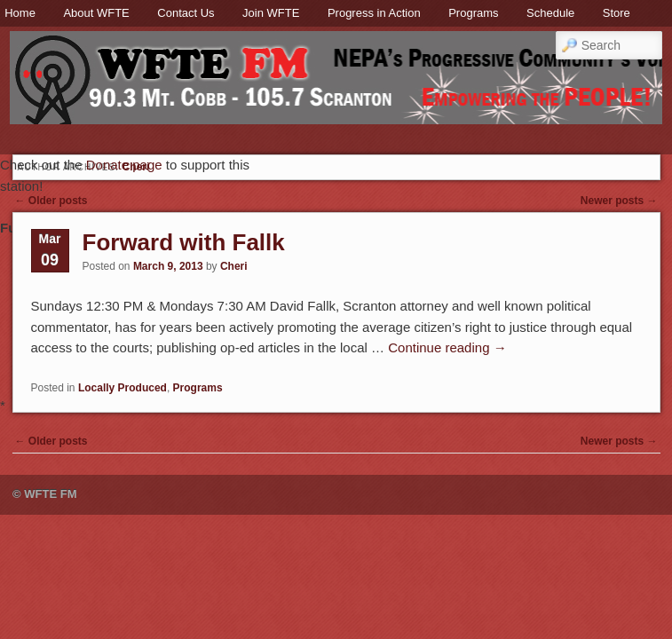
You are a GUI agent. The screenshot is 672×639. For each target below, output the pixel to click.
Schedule (550, 13)
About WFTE (96, 13)
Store (617, 13)
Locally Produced (123, 388)
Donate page (124, 165)
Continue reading (447, 347)
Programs (473, 13)
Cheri (234, 266)
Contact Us (186, 13)
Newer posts (619, 201)
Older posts (51, 201)
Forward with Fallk (184, 242)
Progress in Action (374, 13)
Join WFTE (271, 13)
